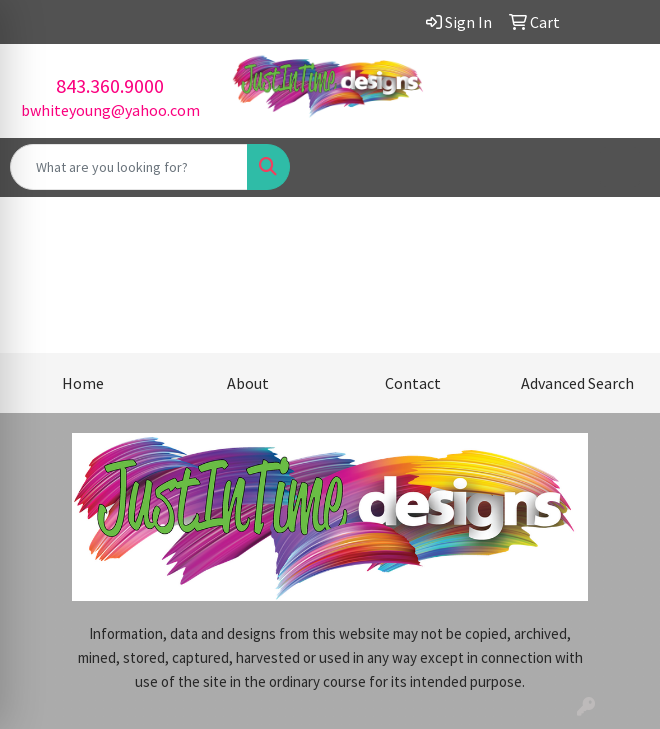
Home (83, 383)
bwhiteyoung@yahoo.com (110, 110)
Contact (413, 383)
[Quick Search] (129, 167)
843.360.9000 (110, 85)
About (248, 383)
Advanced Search (577, 383)
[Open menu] (620, 167)
